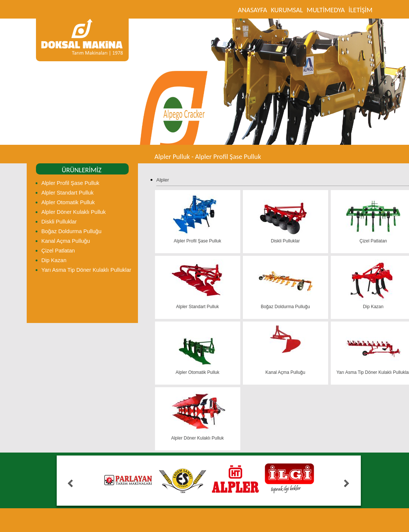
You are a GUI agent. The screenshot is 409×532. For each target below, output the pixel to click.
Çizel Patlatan (58, 251)
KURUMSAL (287, 10)
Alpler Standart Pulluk (68, 193)
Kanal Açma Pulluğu (66, 241)
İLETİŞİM (361, 10)
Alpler (163, 180)
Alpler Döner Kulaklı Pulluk (74, 212)
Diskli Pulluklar (59, 222)
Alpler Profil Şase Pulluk (70, 183)
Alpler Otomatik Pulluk (68, 202)
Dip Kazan (54, 260)
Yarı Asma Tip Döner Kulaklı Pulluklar (86, 270)
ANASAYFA (253, 10)
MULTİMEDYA (326, 10)
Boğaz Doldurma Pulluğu (72, 231)
